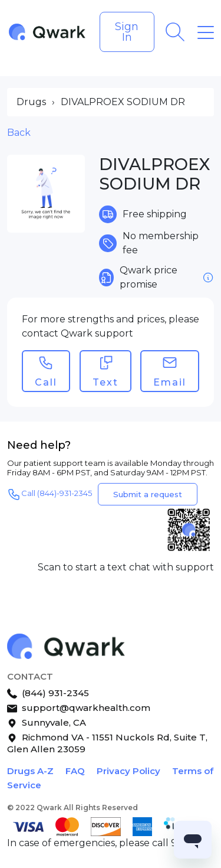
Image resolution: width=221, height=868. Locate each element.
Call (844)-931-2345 (50, 494)
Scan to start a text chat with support (126, 567)
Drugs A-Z (30, 771)
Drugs (31, 102)
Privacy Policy (128, 771)
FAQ (75, 771)
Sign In (127, 32)
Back (19, 133)
